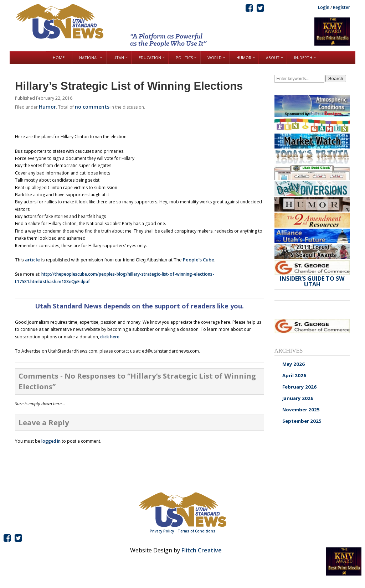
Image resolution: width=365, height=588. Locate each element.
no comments (92, 107)
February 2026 (299, 387)
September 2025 (302, 421)
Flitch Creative (202, 550)
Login (324, 7)
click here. (110, 337)
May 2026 (294, 364)
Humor (47, 107)
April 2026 (294, 375)
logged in (51, 441)
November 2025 (301, 410)
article (32, 260)
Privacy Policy (162, 531)
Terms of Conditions (197, 531)
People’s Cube (199, 260)
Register (341, 7)
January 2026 (298, 398)
